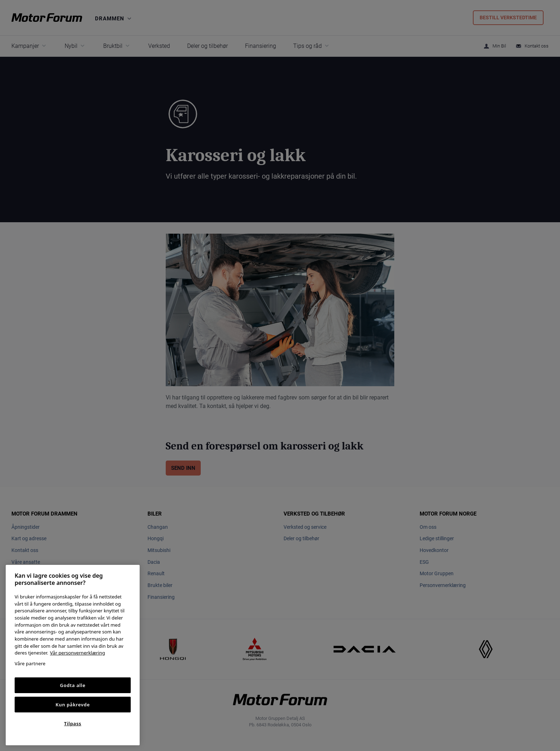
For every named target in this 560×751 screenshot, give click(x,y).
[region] (73, 655)
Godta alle (73, 685)
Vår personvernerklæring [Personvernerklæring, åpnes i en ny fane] (77, 653)
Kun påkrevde (73, 705)
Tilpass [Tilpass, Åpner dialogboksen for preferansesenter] (72, 723)
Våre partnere (30, 663)
